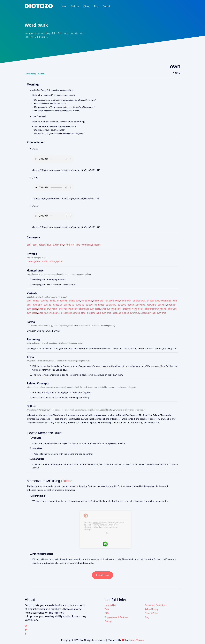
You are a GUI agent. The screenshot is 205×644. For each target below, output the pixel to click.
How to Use (110, 605)
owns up (80, 305)
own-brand (166, 301)
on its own (86, 301)
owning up (69, 305)
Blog (96, 6)
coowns (162, 305)
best (35, 245)
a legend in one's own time (126, 313)
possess (96, 245)
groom (37, 261)
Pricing (86, 6)
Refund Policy (151, 609)
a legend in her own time (73, 313)
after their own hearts (156, 309)
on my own (99, 301)
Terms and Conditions (156, 605)
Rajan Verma (136, 640)
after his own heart (48, 309)
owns (52, 301)
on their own (139, 301)
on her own (62, 301)
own (29, 301)
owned (36, 301)
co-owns (122, 305)
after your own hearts (49, 313)
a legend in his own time (99, 313)
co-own (89, 305)
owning (44, 301)
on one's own (112, 301)
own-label (37, 305)
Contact (106, 6)
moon (52, 261)
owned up (57, 305)
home (30, 261)
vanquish (86, 245)
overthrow (69, 245)
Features (75, 6)
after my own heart (68, 309)
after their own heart (133, 309)
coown (131, 305)
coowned (140, 305)
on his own (75, 301)
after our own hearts (111, 309)
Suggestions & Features (116, 617)
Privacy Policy (152, 613)
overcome (58, 245)
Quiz (107, 609)
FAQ (107, 613)
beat (29, 245)
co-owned (99, 305)
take (78, 245)
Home (64, 6)
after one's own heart (89, 309)
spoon (59, 261)
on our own (126, 301)
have (49, 245)
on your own (153, 301)
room (45, 261)
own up (47, 305)
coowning (151, 305)
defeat (42, 245)
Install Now (102, 575)
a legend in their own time (153, 313)
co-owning (111, 305)
